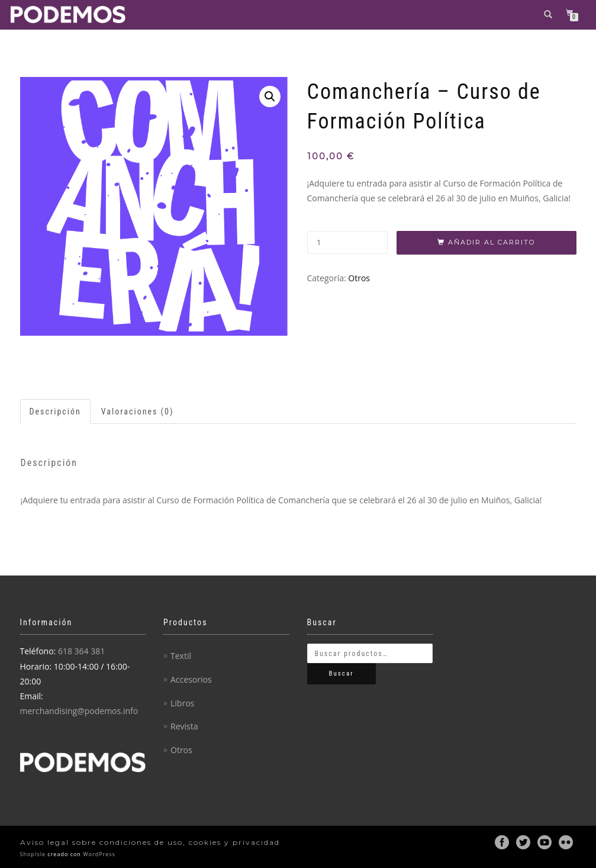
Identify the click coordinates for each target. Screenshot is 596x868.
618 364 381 (81, 651)
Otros (359, 278)
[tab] (56, 412)
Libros (182, 703)
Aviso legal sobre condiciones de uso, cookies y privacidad (150, 842)
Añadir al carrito (492, 242)
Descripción (55, 412)
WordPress (98, 854)
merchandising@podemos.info (79, 711)
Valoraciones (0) (138, 412)
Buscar (342, 673)
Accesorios (191, 679)
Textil (181, 656)
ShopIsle (34, 854)
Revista (184, 726)
